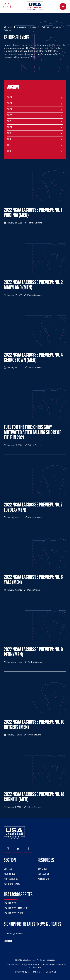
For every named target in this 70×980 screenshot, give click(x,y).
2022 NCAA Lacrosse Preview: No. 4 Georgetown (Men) (33, 358)
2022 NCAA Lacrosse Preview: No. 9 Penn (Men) (33, 652)
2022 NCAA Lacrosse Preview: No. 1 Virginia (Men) (33, 213)
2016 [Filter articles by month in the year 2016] (9, 151)
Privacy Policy (20, 972)
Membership (44, 879)
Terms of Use (36, 972)
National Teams (12, 884)
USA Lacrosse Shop (14, 914)
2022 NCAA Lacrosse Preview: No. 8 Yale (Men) (33, 580)
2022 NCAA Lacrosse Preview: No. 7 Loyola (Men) (33, 508)
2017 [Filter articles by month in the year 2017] (9, 145)
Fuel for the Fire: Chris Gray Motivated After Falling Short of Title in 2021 (32, 433)
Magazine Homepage (27, 27)
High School (10, 874)
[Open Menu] (63, 6)
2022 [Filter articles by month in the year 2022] (9, 115)
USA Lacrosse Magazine (16, 908)
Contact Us (43, 874)
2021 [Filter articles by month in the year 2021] (9, 121)
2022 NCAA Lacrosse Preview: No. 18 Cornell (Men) (34, 797)
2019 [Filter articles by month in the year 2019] (9, 133)
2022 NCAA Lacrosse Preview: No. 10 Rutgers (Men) (34, 725)
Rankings (43, 869)
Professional (11, 879)
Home (9, 27)
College (8, 869)
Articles (46, 27)
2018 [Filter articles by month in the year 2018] (9, 139)
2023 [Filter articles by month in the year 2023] (9, 110)
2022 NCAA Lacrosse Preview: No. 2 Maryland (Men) (33, 285)
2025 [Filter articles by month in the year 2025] (9, 98)
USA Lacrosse (11, 903)
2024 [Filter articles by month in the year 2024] (10, 104)
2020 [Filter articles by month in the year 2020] (10, 127)
